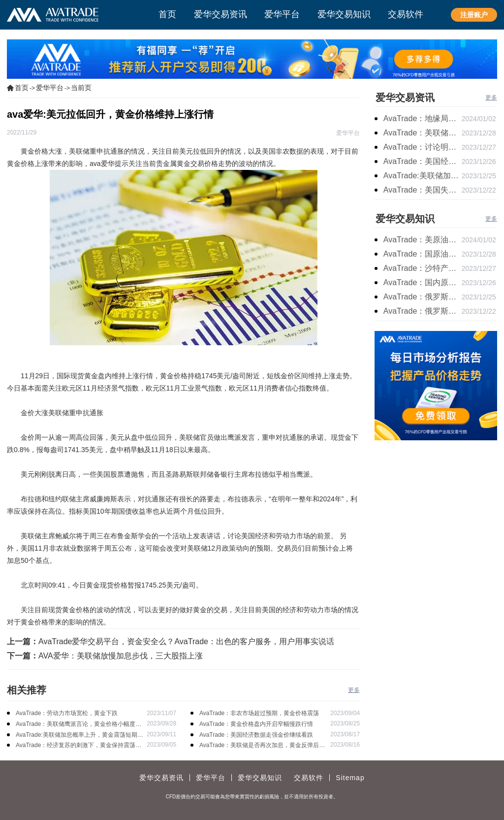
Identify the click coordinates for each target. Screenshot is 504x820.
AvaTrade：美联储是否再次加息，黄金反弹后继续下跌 (262, 746)
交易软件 (309, 778)
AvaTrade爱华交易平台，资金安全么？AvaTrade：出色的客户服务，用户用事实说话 (186, 641)
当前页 (81, 88)
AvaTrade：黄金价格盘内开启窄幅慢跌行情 (256, 724)
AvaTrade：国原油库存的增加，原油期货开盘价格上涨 (423, 254)
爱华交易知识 (405, 219)
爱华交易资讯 (405, 98)
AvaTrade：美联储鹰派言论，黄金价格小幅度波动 (79, 725)
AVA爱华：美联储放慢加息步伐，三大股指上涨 (121, 656)
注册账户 (474, 15)
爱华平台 (50, 88)
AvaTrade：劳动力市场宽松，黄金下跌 (67, 713)
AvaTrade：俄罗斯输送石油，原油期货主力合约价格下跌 (423, 297)
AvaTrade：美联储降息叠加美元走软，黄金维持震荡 (423, 133)
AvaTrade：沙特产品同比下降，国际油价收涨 (423, 268)
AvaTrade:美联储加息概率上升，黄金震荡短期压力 (79, 736)
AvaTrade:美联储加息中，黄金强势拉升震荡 (423, 176)
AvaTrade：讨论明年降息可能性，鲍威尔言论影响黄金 (423, 147)
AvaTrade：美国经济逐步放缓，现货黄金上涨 (423, 161)
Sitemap (350, 778)
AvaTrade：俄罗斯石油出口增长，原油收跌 (423, 311)
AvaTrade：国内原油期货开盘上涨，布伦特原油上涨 (423, 282)
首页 (22, 88)
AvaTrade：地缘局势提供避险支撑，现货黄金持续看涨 (423, 118)
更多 (354, 690)
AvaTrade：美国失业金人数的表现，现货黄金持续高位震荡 (423, 190)
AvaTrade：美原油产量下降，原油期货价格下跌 (423, 240)
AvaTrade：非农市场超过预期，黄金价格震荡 (259, 713)
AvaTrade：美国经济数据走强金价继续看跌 (256, 735)
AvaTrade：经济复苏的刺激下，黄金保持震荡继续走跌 (79, 746)
